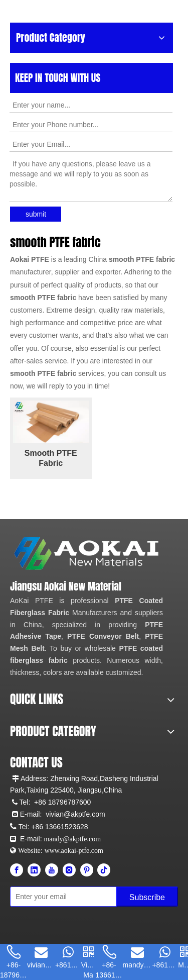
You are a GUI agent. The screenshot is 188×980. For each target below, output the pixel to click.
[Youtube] (52, 870)
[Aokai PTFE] (88, 554)
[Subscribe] (147, 897)
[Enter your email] (54, 897)
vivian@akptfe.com (75, 814)
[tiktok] (104, 870)
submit (36, 214)
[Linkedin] (34, 870)
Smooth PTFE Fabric (51, 458)
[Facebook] (17, 870)
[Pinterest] (87, 870)
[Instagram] (69, 870)
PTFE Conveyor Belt (103, 636)
